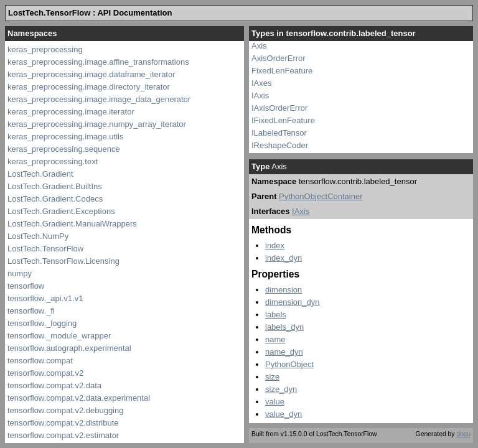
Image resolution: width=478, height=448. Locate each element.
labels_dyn (284, 327)
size (272, 377)
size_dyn (281, 389)
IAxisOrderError (279, 108)
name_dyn (284, 352)
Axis (259, 46)
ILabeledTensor (279, 133)
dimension (284, 290)
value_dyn (284, 414)
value (275, 402)
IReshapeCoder (280, 145)
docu (463, 434)
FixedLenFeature (282, 71)
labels (276, 315)
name (275, 339)
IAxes (262, 83)
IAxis (260, 96)
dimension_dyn (292, 302)
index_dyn (284, 258)
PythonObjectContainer (321, 196)
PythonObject (289, 364)
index (275, 245)
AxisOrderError (279, 58)
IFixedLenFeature (283, 120)
